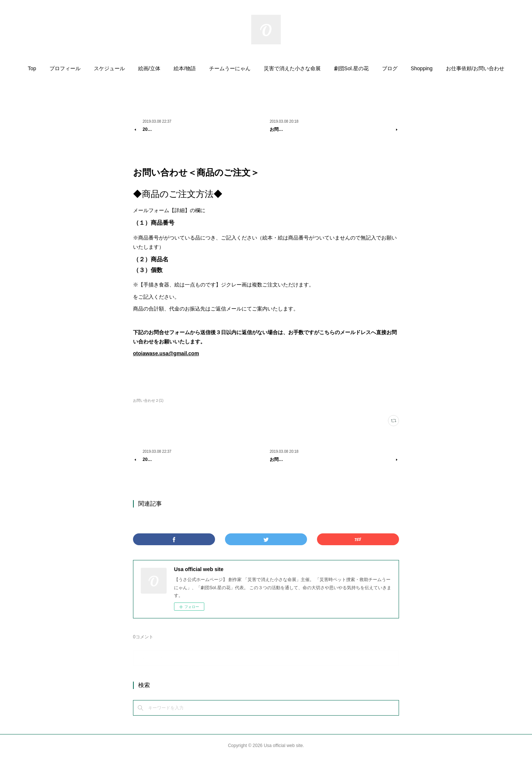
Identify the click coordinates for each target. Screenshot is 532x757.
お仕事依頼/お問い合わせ (475, 68)
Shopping (422, 68)
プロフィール (65, 68)
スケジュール (109, 68)
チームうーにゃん (230, 68)
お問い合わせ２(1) (148, 400)
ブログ (390, 68)
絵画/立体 (149, 68)
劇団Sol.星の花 (351, 68)
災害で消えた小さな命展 (292, 68)
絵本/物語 (185, 68)
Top (32, 68)
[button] (32, 70)
